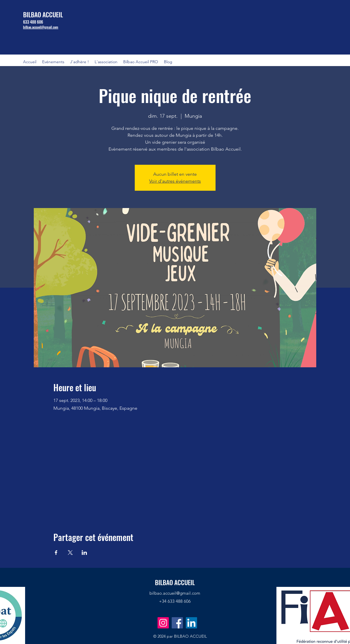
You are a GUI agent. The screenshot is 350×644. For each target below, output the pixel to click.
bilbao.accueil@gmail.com (175, 593)
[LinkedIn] (191, 623)
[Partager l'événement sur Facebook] (56, 553)
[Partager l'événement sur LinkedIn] (84, 553)
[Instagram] (163, 623)
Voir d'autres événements (175, 181)
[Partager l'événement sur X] (70, 553)
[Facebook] (177, 623)
